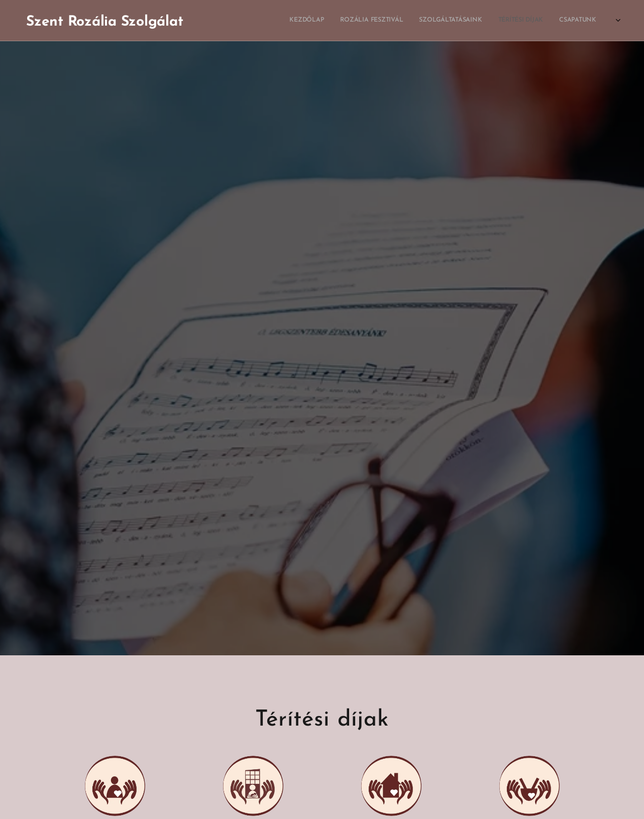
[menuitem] (461, 21)
